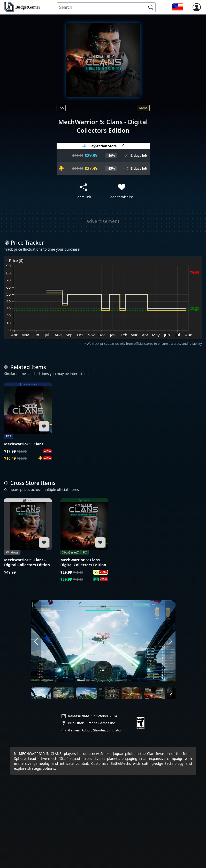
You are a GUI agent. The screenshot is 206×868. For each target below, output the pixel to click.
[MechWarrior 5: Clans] (28, 422)
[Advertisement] (99, 221)
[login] (197, 7)
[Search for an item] (102, 7)
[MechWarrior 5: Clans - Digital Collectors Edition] (28, 537)
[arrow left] (36, 642)
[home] (22, 7)
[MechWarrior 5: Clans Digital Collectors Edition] (84, 540)
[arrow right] (170, 642)
